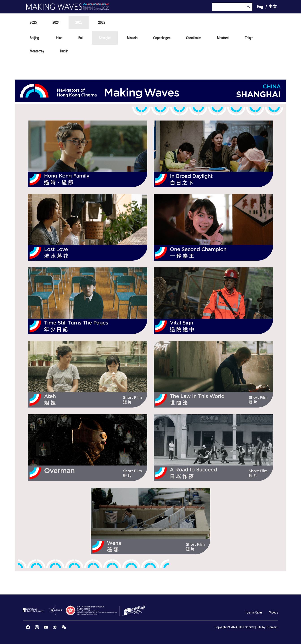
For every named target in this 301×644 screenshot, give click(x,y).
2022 (102, 23)
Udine (59, 38)
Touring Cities (254, 612)
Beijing (34, 38)
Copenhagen (162, 38)
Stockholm (194, 38)
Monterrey (37, 51)
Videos (274, 612)
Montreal (223, 38)
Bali (81, 38)
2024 (56, 23)
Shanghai (105, 38)
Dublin (64, 51)
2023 (79, 23)
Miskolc (132, 38)
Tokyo (249, 38)
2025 (33, 23)
